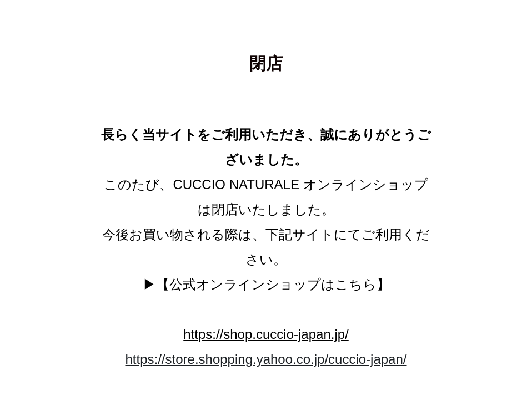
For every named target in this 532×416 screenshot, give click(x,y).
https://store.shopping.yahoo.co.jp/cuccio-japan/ (266, 359)
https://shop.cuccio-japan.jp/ (266, 334)
